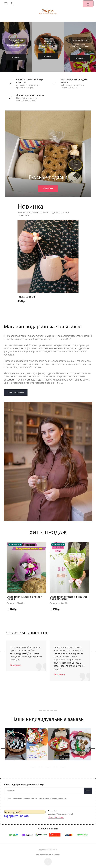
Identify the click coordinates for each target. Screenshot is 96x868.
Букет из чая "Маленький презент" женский (25, 598)
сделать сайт (42, 854)
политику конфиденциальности (53, 798)
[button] (6, 4)
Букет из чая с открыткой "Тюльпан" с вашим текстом (69, 598)
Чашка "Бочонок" (26, 297)
